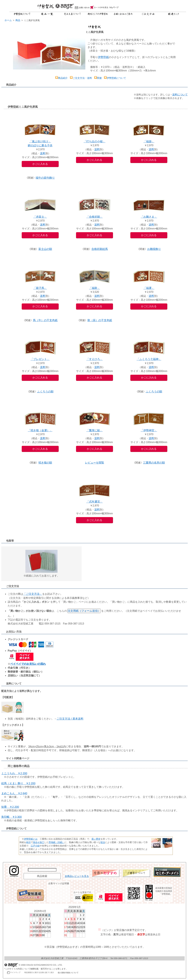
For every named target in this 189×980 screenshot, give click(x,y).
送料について (180, 95)
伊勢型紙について (115, 78)
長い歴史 (96, 839)
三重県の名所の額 (154, 463)
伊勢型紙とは (31, 839)
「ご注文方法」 (33, 594)
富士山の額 (45, 249)
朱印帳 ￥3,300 (11, 817)
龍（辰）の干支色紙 (100, 320)
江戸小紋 (35, 846)
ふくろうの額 (45, 392)
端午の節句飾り (45, 178)
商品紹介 (61, 78)
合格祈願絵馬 (100, 249)
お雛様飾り (154, 249)
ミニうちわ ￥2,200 (14, 773)
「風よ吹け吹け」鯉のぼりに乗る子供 (40, 141)
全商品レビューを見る (77, 876)
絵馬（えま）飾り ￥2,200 (18, 783)
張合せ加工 (39, 842)
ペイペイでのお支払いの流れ (28, 664)
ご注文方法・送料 (81, 78)
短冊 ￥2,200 (10, 807)
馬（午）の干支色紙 (45, 320)
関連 (98, 78)
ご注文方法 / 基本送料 (70, 719)
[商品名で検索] (42, 870)
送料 (43, 153)
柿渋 (28, 842)
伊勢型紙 (103, 57)
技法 (103, 842)
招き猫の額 (45, 463)
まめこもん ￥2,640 (14, 793)
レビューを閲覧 (95, 463)
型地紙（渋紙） (57, 842)
